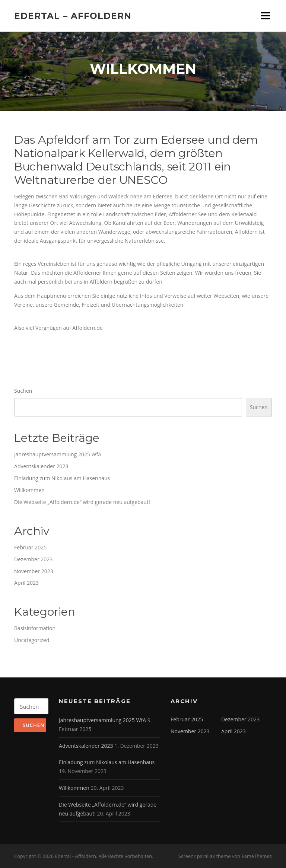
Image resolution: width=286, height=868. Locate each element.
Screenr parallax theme (205, 856)
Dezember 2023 (33, 559)
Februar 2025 (30, 547)
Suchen (23, 391)
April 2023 (26, 583)
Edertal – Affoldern (73, 16)
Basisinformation (35, 628)
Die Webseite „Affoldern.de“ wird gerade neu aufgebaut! (82, 502)
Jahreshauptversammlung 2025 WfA (58, 454)
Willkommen (29, 490)
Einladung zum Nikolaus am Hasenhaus (62, 478)
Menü (265, 16)
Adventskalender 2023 (41, 466)
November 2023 (34, 571)
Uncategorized (32, 640)
